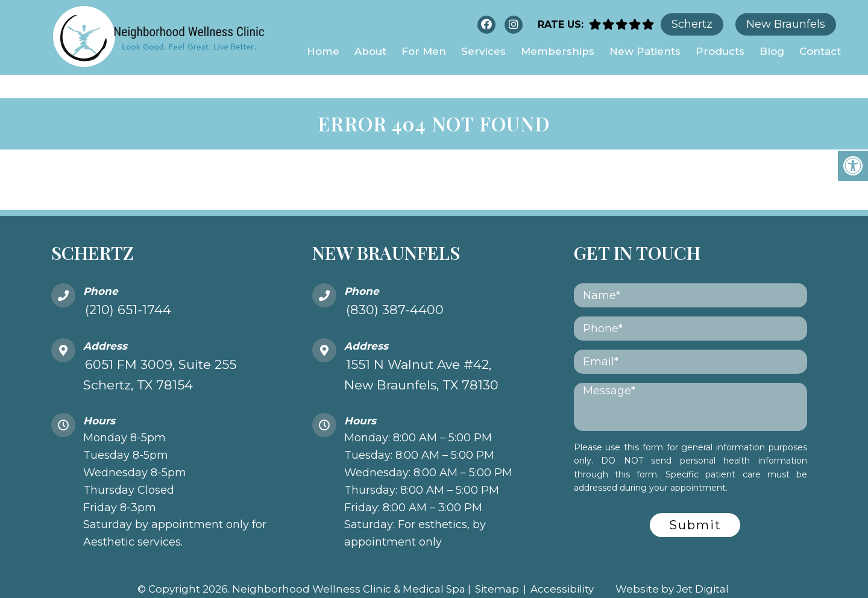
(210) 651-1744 (128, 286)
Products (720, 51)
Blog (772, 51)
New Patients (645, 51)
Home (323, 51)
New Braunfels (786, 24)
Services (483, 51)
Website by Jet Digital (672, 565)
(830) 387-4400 (395, 286)
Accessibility (562, 565)
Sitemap (497, 565)
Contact (820, 51)
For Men (424, 51)
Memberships (558, 51)
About (370, 51)
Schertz (692, 24)
